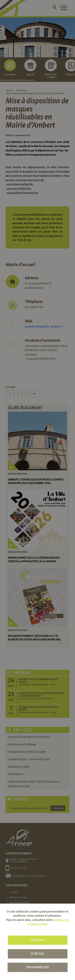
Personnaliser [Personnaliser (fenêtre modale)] (37, 967)
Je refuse (37, 954)
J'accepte (37, 940)
